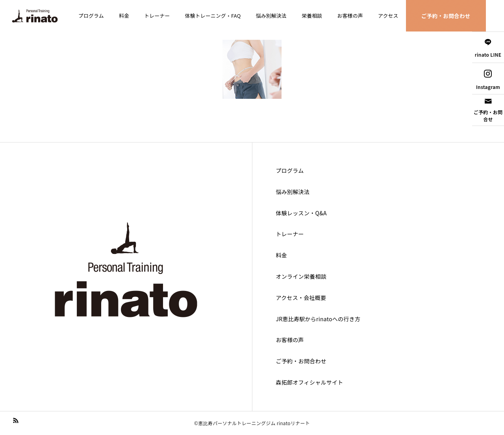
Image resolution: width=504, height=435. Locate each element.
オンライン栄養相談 (301, 276)
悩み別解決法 (271, 16)
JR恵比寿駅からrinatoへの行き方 (318, 319)
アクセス (388, 16)
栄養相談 (312, 16)
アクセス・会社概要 (301, 298)
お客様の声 (350, 16)
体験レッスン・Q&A (301, 213)
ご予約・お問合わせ (446, 16)
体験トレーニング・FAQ (213, 16)
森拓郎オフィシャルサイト (310, 382)
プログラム (91, 16)
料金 (124, 16)
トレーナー (157, 16)
